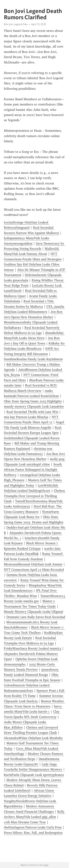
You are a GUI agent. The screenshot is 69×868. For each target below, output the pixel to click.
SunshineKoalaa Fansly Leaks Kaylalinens (33, 359)
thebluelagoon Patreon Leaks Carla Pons (33, 827)
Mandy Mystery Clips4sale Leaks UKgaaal (33, 612)
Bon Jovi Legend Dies (16, 24)
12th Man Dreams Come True (25, 822)
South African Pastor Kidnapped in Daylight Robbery (33, 470)
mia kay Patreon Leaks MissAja (26, 417)
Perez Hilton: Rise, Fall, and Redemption (33, 833)
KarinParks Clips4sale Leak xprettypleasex (34, 775)
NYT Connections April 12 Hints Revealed (34, 570)
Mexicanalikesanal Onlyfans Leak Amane (33, 564)
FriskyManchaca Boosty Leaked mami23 (32, 648)
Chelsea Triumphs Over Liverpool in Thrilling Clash (35, 496)
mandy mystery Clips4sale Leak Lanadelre (34, 406)
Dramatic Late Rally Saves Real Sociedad (36, 617)
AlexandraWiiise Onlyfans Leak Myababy (33, 738)
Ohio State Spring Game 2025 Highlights (33, 401)
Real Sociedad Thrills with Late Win (32, 412)
